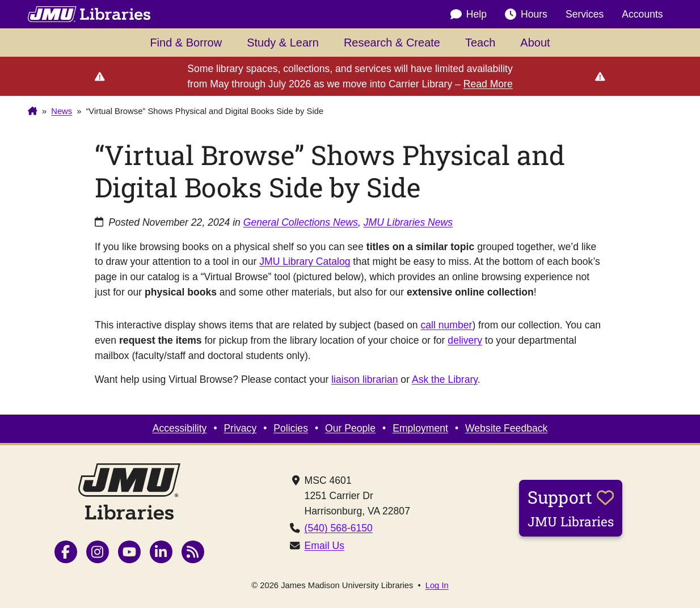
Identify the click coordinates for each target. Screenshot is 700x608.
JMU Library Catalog (305, 261)
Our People (350, 428)
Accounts (642, 14)
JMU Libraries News (408, 222)
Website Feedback (506, 428)
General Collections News (301, 222)
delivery (465, 340)
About (535, 43)
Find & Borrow (186, 43)
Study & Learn (283, 43)
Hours (526, 14)
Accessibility (180, 428)
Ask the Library (445, 379)
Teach (480, 43)
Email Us (324, 546)
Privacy (241, 428)
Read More (488, 84)
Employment (420, 428)
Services (585, 14)
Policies (291, 428)
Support (571, 508)
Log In (437, 586)
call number (447, 325)
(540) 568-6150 (339, 528)
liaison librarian (364, 379)
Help (469, 14)
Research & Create (392, 43)
